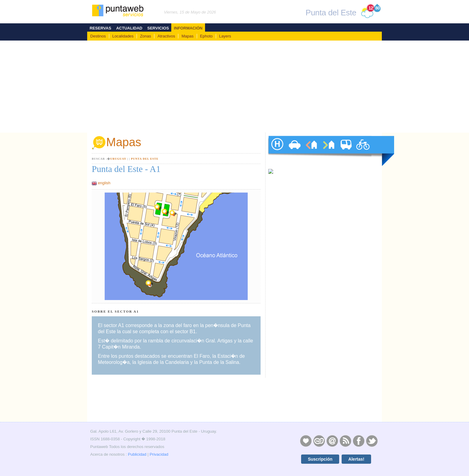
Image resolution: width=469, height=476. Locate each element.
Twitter (372, 441)
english (104, 183)
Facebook (359, 441)
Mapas (187, 36)
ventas (328, 151)
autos (294, 151)
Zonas (145, 36)
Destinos (98, 36)
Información (188, 28)
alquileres (311, 151)
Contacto (332, 441)
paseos (363, 151)
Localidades (123, 36)
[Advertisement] (234, 87)
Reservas (100, 28)
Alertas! (356, 459)
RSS (345, 441)
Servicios (158, 28)
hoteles (277, 151)
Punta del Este (145, 159)
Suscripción (320, 459)
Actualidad (129, 28)
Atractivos (166, 36)
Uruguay (118, 159)
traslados (346, 151)
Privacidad (159, 454)
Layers (225, 36)
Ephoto (206, 36)
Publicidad (137, 454)
